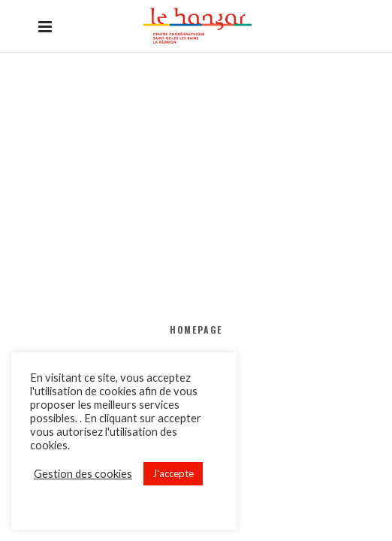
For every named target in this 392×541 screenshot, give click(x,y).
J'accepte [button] (173, 473)
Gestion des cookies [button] (83, 474)
